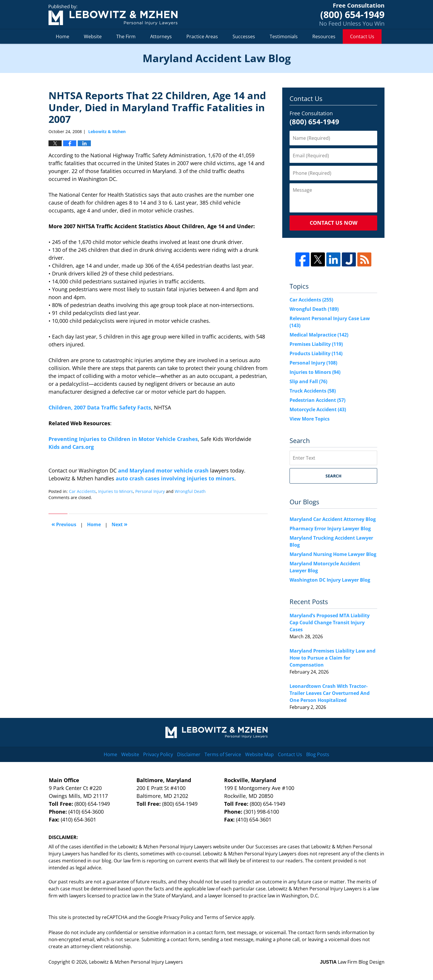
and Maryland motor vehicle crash (163, 470)
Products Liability (316, 353)
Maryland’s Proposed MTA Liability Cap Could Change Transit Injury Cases (330, 622)
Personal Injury (150, 491)
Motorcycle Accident (318, 409)
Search (334, 476)
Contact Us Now (334, 223)
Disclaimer (189, 754)
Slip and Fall (308, 381)
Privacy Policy (158, 754)
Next (119, 524)
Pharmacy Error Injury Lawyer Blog (330, 529)
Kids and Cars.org (71, 447)
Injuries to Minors (116, 491)
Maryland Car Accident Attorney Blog (333, 519)
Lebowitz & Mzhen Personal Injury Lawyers (136, 962)
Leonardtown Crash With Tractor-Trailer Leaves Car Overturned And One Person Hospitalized (330, 693)
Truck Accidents (313, 391)
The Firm (126, 36)
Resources (324, 36)
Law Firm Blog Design (352, 962)
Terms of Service (223, 754)
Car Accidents (82, 491)
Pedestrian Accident (317, 400)
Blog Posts (318, 754)
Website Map (259, 754)
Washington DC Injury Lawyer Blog (330, 580)
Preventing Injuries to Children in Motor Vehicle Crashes (123, 439)
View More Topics (310, 419)
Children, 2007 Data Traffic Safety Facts (100, 407)
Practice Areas (202, 36)
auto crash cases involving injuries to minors (175, 478)
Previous (64, 524)
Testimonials (284, 36)
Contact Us (362, 36)
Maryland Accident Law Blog (113, 15)
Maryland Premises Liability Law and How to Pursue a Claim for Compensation (332, 658)
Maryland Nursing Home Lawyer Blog (333, 554)
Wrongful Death (190, 491)
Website (93, 36)
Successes (244, 36)
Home (63, 36)
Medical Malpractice (319, 335)
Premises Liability (316, 344)
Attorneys (161, 36)
